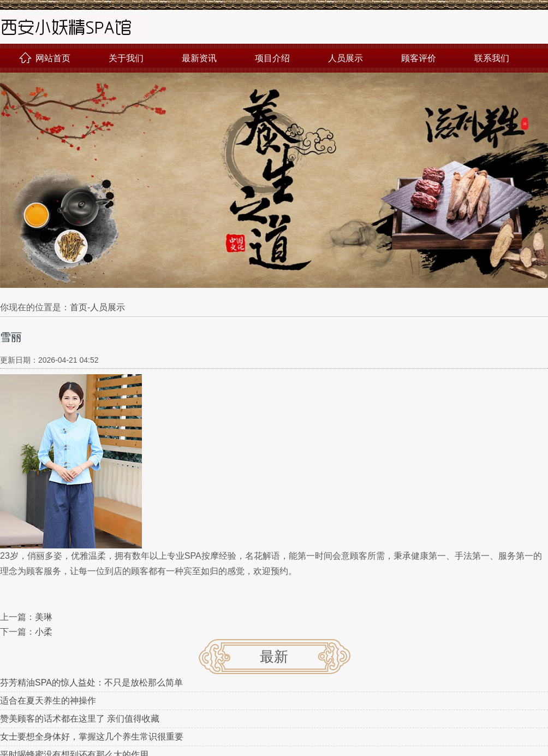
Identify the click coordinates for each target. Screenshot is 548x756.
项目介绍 (272, 58)
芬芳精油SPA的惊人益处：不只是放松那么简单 (91, 683)
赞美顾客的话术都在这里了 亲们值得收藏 (80, 719)
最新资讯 (199, 58)
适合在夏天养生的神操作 (48, 701)
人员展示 (346, 58)
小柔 (44, 632)
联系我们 (492, 58)
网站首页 (45, 58)
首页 (79, 307)
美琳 (44, 617)
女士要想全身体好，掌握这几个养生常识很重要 (92, 737)
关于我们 (126, 58)
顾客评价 (419, 58)
